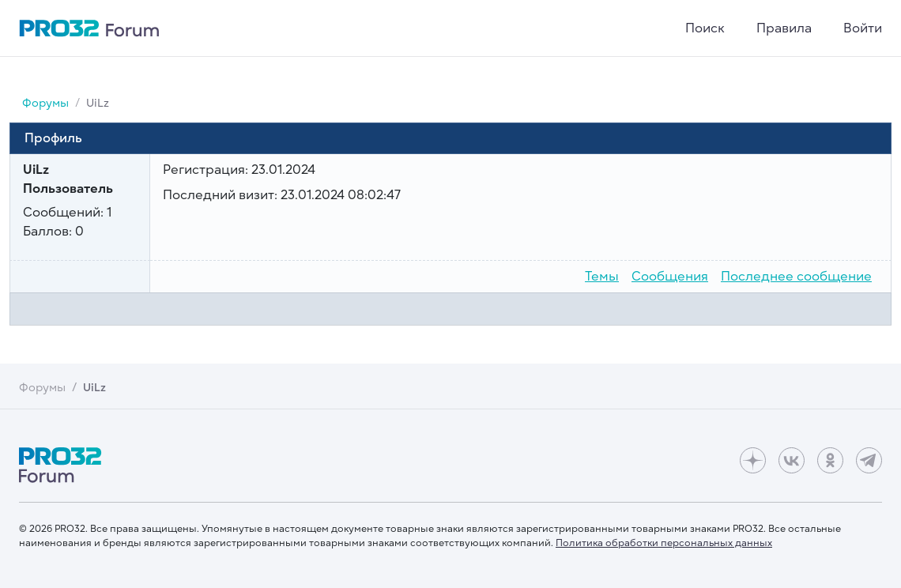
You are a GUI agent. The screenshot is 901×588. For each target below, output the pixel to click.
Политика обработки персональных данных (664, 543)
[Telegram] (869, 460)
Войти (863, 28)
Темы (602, 277)
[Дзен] (753, 460)
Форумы (45, 103)
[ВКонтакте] (792, 460)
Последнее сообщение (796, 277)
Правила (784, 28)
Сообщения (670, 277)
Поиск (705, 28)
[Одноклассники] (830, 460)
